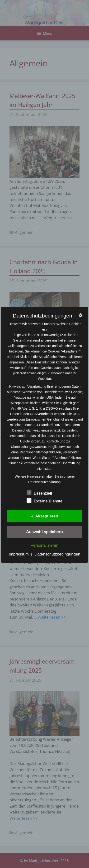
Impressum (19, 554)
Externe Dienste (44, 501)
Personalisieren (44, 545)
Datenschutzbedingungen (57, 554)
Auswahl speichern (44, 532)
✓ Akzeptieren (44, 516)
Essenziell (39, 493)
